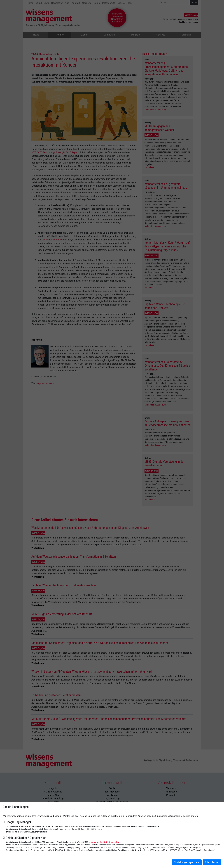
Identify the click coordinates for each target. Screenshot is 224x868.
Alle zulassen (212, 862)
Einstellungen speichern (187, 862)
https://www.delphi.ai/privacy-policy (104, 842)
